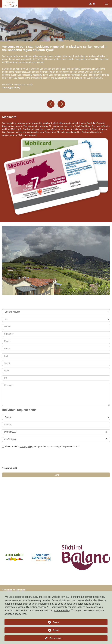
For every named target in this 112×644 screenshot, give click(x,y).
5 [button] (60, 37)
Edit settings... (56, 638)
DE (90, 4)
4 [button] (57, 37)
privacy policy (26, 447)
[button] (51, 104)
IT (94, 4)
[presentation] (25, 458)
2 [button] (53, 37)
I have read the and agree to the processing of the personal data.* (41, 447)
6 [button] (62, 37)
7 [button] (65, 37)
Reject (56, 630)
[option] (56, 24)
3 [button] (55, 37)
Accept (56, 622)
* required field (10, 468)
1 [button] (50, 37)
